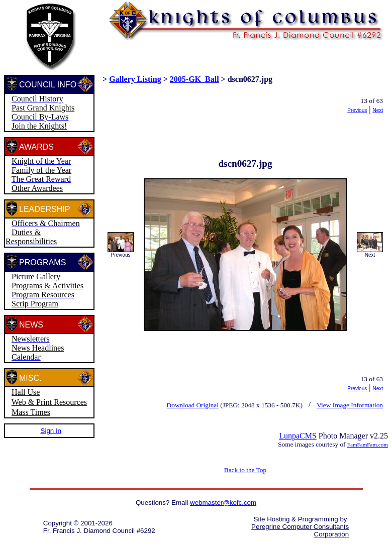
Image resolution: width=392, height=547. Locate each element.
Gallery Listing (135, 79)
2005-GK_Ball (194, 79)
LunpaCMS (298, 436)
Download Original (193, 405)
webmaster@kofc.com (223, 503)
